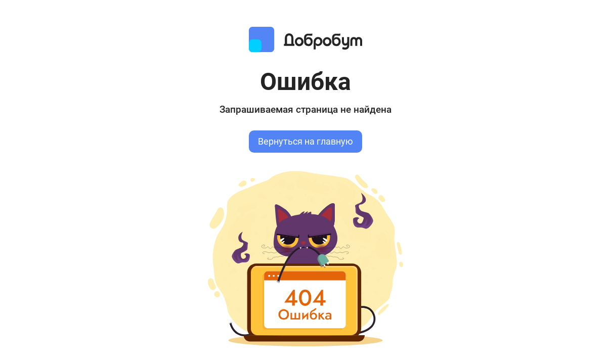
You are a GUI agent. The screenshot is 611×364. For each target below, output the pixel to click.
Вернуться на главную (305, 142)
